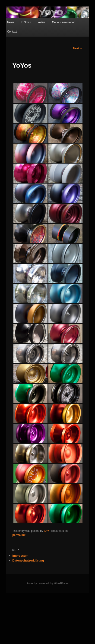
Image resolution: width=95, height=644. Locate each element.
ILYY (47, 531)
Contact (12, 32)
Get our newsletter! (64, 22)
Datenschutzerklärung (28, 560)
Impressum (20, 556)
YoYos (41, 22)
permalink (19, 535)
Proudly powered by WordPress (47, 583)
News (11, 22)
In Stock (26, 22)
